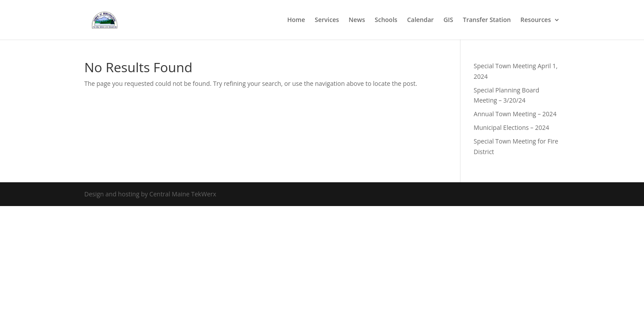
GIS (448, 20)
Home (296, 20)
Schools (386, 20)
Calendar (421, 20)
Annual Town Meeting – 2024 (515, 114)
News (357, 20)
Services (327, 20)
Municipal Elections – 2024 (511, 127)
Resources (535, 20)
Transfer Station (487, 20)
